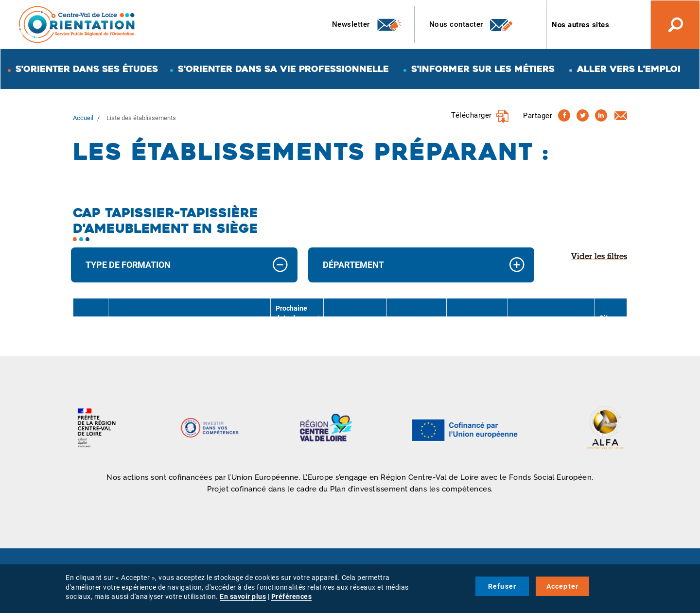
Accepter (563, 586)
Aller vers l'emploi (629, 69)
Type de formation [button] (128, 265)
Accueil (83, 118)
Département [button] (353, 265)
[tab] (184, 265)
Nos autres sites (580, 25)
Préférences (292, 596)
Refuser (502, 586)
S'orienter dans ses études (87, 69)
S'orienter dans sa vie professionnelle (283, 69)
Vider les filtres (599, 257)
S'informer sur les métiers (483, 69)
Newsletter (367, 25)
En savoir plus (243, 596)
